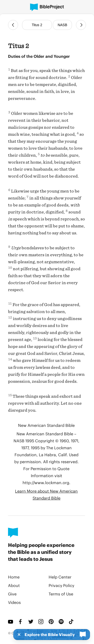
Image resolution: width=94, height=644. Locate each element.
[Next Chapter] (81, 25)
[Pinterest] (52, 622)
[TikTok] (72, 622)
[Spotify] (62, 622)
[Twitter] (31, 622)
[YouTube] (11, 622)
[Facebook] (21, 622)
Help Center (60, 577)
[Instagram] (41, 622)
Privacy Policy (61, 585)
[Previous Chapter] (13, 25)
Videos (14, 602)
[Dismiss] (18, 635)
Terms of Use (61, 594)
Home (14, 577)
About (14, 585)
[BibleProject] (47, 7)
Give (12, 594)
